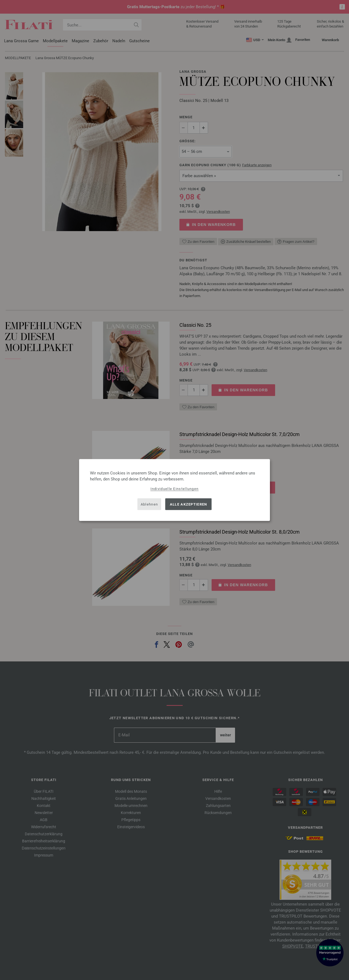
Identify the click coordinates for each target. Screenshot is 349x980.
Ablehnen (149, 504)
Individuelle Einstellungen (175, 489)
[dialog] (174, 490)
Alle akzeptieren (189, 504)
